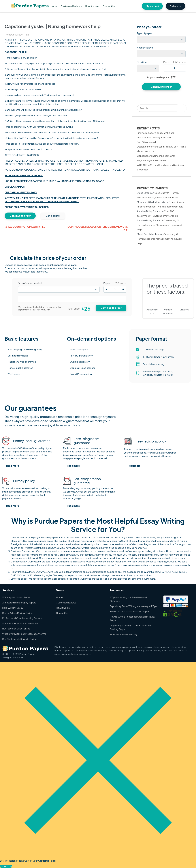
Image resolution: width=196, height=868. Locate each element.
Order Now (6, 866)
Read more (13, 466)
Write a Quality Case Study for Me (20, 623)
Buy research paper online (16, 628)
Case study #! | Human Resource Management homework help (160, 225)
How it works (92, 6)
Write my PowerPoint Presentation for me (24, 634)
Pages (167, 62)
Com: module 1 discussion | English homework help (98, 228)
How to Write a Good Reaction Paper (129, 611)
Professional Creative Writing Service (22, 618)
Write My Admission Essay (16, 597)
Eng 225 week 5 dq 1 (148, 142)
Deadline (142, 62)
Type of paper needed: (30, 283)
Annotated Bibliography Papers (19, 602)
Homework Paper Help (17, 35)
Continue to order (20, 216)
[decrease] (167, 68)
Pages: (107, 283)
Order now (175, 6)
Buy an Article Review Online (17, 613)
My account (152, 6)
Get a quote (53, 216)
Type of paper (144, 33)
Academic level (145, 48)
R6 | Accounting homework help (25, 227)
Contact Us (109, 6)
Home (54, 6)
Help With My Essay (13, 608)
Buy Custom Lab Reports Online (19, 639)
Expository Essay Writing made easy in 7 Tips (133, 606)
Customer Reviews (71, 6)
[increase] (182, 68)
